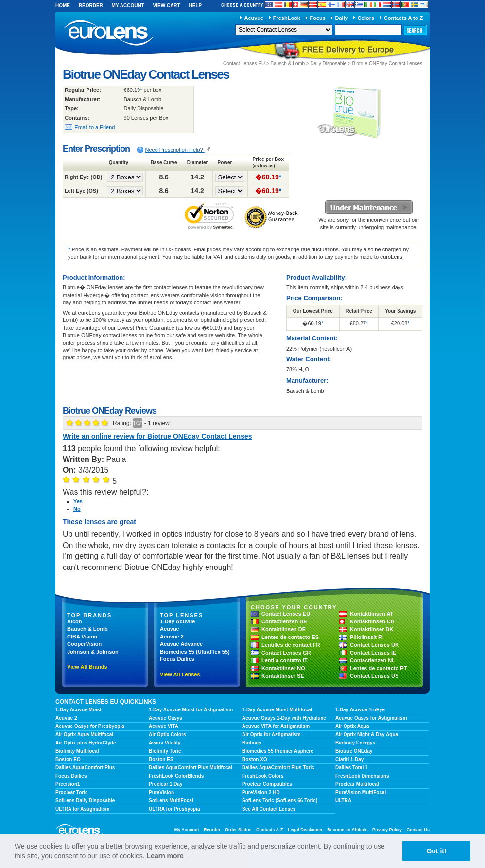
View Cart (167, 6)
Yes (78, 501)
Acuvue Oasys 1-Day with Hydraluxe (284, 718)
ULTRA (343, 801)
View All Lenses (180, 674)
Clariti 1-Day (349, 759)
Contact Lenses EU (244, 63)
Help (195, 6)
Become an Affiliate (347, 830)
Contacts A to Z (403, 18)
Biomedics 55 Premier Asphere (278, 751)
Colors (366, 18)
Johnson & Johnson (93, 652)
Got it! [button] (436, 851)
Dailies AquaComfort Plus (85, 768)
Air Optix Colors (167, 735)
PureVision (161, 792)
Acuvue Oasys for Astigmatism (371, 718)
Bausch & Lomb (288, 63)
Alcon (75, 621)
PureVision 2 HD (261, 792)
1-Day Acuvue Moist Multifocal (277, 710)
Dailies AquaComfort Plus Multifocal (191, 768)
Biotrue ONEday (354, 751)
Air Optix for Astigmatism (271, 735)
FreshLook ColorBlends (176, 776)
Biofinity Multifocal (77, 751)
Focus (318, 18)
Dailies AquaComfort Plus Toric (278, 768)
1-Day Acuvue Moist (78, 710)
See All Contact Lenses (269, 809)
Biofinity (252, 743)
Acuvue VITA (164, 726)
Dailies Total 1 (352, 768)
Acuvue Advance (181, 644)
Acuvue (254, 18)
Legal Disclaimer (305, 830)
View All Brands (87, 667)
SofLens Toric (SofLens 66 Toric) (280, 801)
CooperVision (84, 644)
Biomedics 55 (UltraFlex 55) (195, 652)
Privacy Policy (387, 830)
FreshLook (287, 18)
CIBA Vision (82, 637)
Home (63, 6)
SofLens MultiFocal (171, 801)
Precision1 (68, 784)
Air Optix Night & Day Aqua (367, 735)
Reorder (91, 6)
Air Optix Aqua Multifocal (84, 735)
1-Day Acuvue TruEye (360, 710)
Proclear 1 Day (166, 784)
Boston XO (255, 759)
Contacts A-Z (270, 830)
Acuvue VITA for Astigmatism (276, 726)
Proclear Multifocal (357, 784)
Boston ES (161, 759)
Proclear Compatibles (267, 784)
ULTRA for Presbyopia (174, 809)
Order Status (238, 830)
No (77, 509)
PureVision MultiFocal (361, 792)
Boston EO (68, 759)
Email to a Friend (95, 127)
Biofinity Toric (165, 751)
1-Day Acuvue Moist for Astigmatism (191, 710)
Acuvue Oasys (165, 718)
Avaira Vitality (165, 743)
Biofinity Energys (355, 743)
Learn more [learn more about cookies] (165, 856)
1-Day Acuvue (177, 621)
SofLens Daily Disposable (85, 801)
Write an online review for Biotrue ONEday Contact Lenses (157, 436)
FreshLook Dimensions (362, 776)
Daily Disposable (329, 63)
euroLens (109, 33)
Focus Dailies (177, 659)
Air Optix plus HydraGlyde (86, 743)
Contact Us (418, 830)
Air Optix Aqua (352, 726)
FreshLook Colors (263, 776)
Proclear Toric (72, 792)
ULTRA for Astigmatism (82, 809)
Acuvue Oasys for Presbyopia (90, 726)
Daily (342, 18)
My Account (128, 6)
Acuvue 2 (172, 637)
